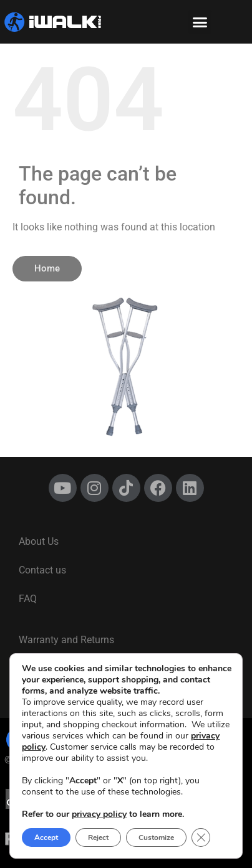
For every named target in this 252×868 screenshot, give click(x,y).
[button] (200, 22)
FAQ (28, 599)
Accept (46, 837)
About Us (39, 541)
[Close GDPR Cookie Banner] (201, 837)
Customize (156, 837)
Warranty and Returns (66, 640)
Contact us (42, 570)
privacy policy (99, 814)
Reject (98, 837)
